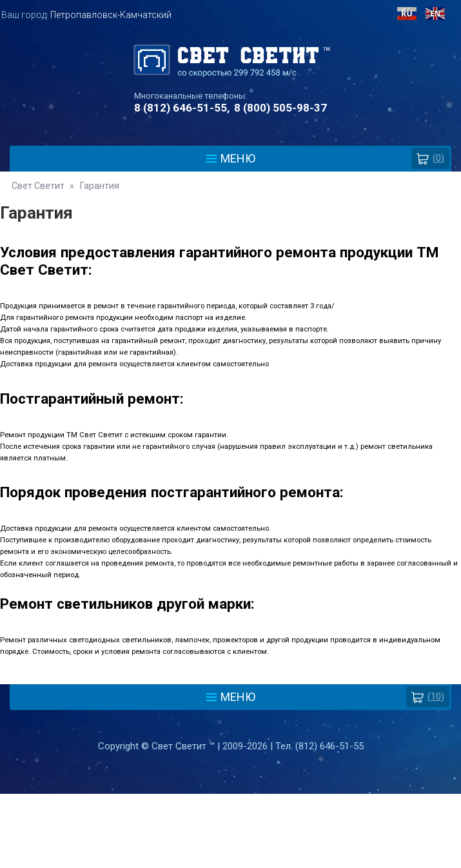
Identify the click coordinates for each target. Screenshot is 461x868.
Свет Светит (38, 186)
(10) (428, 697)
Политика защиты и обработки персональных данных (231, 805)
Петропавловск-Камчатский (111, 15)
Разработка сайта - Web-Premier (231, 863)
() (430, 158)
